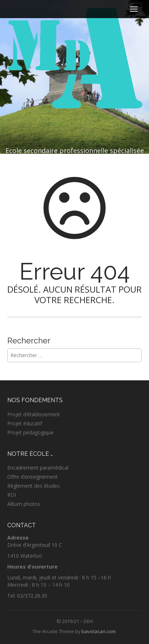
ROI (12, 495)
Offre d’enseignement (32, 477)
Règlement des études (34, 486)
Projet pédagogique (30, 432)
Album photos (24, 504)
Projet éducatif (25, 423)
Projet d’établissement (34, 414)
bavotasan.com (99, 631)
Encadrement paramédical (38, 468)
